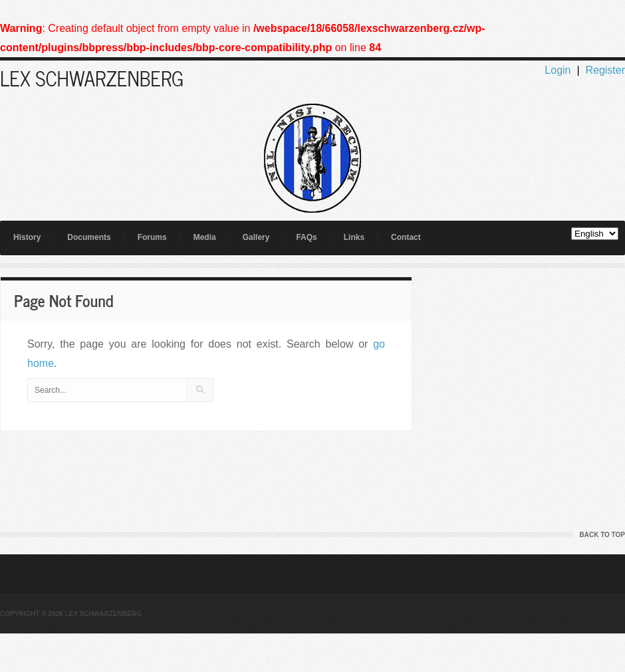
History (27, 237)
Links (354, 237)
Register (605, 70)
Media (205, 237)
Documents (89, 237)
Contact (406, 237)
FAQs (306, 237)
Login (558, 70)
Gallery (256, 237)
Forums (152, 237)
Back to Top (602, 535)
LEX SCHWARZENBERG (92, 78)
